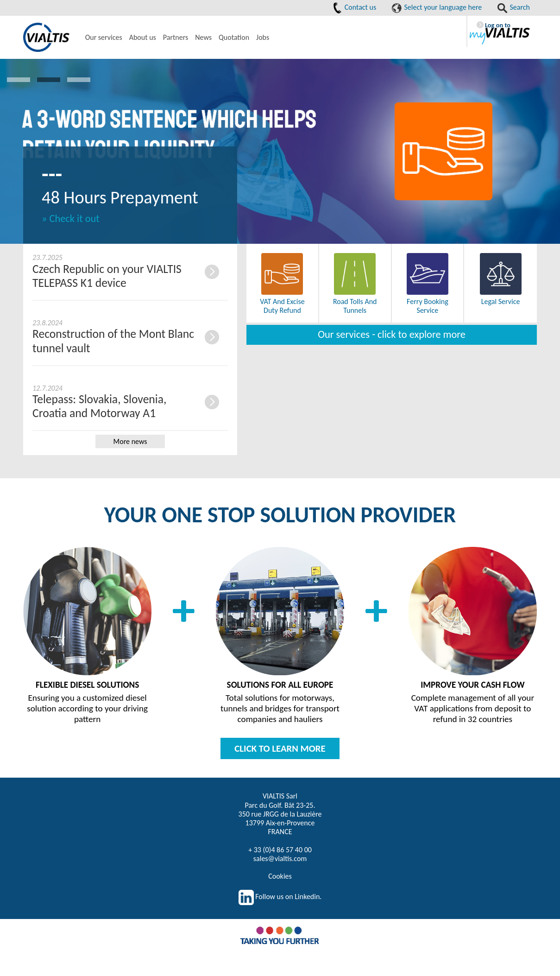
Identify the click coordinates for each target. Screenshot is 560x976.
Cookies (280, 876)
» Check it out (71, 219)
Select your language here (437, 7)
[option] (280, 151)
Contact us (355, 7)
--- (52, 174)
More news (130, 441)
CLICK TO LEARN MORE (280, 748)
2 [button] (49, 80)
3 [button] (79, 80)
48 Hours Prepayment (120, 197)
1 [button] (19, 80)
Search (514, 7)
